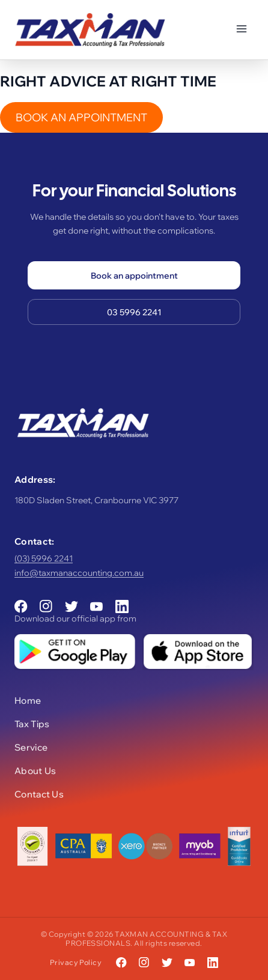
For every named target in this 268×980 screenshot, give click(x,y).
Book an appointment (134, 276)
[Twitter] (72, 606)
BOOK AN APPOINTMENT (81, 117)
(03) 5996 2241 (44, 558)
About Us (35, 771)
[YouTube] (97, 606)
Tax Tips (32, 724)
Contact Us (39, 794)
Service (31, 747)
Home (28, 700)
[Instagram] (46, 606)
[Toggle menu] (242, 30)
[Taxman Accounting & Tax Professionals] (90, 30)
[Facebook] (21, 606)
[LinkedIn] (122, 606)
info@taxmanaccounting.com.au (79, 573)
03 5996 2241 (134, 312)
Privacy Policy (76, 962)
